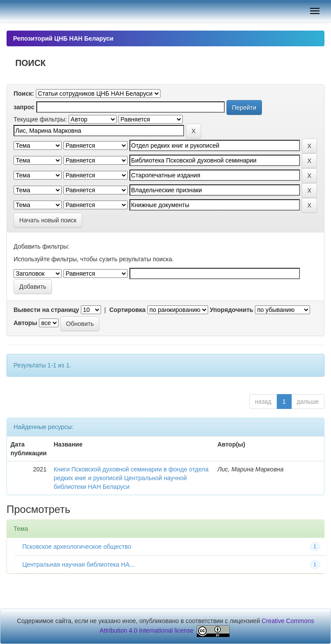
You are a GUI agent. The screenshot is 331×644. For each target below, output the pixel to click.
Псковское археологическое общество (77, 547)
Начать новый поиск (48, 220)
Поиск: (24, 93)
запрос (24, 107)
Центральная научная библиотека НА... (78, 564)
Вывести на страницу (46, 310)
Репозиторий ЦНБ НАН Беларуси (63, 38)
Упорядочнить (232, 310)
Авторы (25, 323)
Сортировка (127, 310)
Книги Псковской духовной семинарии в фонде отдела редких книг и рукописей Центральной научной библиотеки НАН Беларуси (131, 478)
